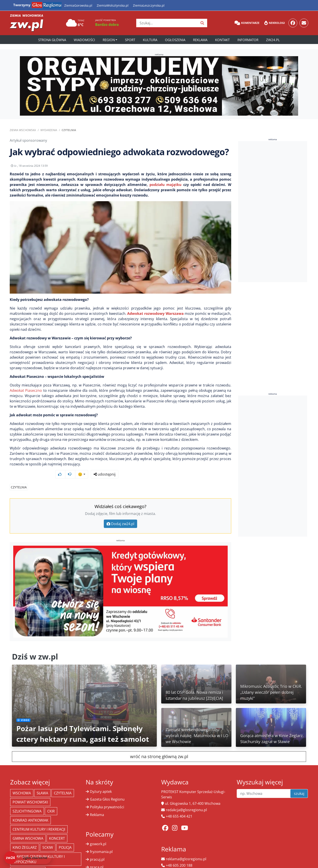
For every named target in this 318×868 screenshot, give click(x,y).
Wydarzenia (49, 130)
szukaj (299, 785)
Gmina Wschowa (28, 830)
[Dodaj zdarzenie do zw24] (28, 858)
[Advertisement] (273, 212)
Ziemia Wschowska (23, 130)
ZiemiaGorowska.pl (78, 5)
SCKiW (48, 839)
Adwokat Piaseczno (26, 394)
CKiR (51, 803)
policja (65, 839)
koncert (57, 830)
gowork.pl (98, 835)
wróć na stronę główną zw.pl (159, 748)
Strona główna (52, 40)
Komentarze (247, 23)
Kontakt (222, 40)
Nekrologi (275, 23)
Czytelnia (69, 130)
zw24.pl (273, 40)
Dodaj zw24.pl (120, 515)
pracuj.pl (97, 851)
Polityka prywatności (107, 799)
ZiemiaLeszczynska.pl (149, 5)
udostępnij (217, 167)
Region (109, 40)
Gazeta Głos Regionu (107, 791)
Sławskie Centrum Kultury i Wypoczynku (39, 851)
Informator (248, 40)
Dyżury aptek (101, 783)
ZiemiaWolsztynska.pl (113, 5)
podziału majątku (166, 188)
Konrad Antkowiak (30, 812)
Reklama (200, 40)
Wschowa (22, 785)
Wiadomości (84, 40)
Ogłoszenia (175, 40)
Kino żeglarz (25, 839)
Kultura (150, 40)
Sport (130, 40)
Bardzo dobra (107, 25)
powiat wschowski (30, 794)
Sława (42, 785)
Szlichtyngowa (27, 803)
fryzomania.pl (101, 843)
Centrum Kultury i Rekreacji (39, 821)
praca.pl (97, 859)
